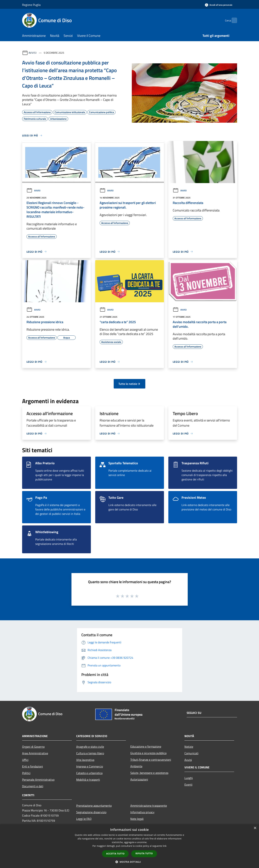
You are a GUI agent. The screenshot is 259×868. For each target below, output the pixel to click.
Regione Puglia (31, 5)
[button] (130, 862)
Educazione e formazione (146, 746)
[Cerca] (233, 20)
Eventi (188, 785)
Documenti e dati (33, 786)
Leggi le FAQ (84, 819)
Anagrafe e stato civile (90, 747)
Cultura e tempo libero (90, 753)
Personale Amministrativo (38, 780)
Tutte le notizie (129, 384)
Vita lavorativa (85, 760)
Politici (26, 773)
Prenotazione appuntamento (94, 806)
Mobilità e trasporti (88, 780)
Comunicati (191, 753)
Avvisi (33, 53)
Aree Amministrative (35, 753)
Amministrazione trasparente (149, 806)
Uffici (25, 760)
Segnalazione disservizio (91, 812)
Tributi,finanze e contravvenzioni (151, 760)
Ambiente (136, 766)
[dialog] (129, 846)
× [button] (255, 828)
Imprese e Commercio (90, 766)
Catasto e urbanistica (89, 773)
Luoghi (189, 778)
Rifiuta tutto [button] (144, 853)
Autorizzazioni (139, 779)
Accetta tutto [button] (115, 854)
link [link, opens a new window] (165, 846)
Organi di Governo (33, 747)
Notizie (189, 747)
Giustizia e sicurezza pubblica (148, 753)
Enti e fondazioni (33, 766)
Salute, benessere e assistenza (149, 773)
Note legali (137, 819)
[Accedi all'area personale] (219, 5)
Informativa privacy (142, 812)
